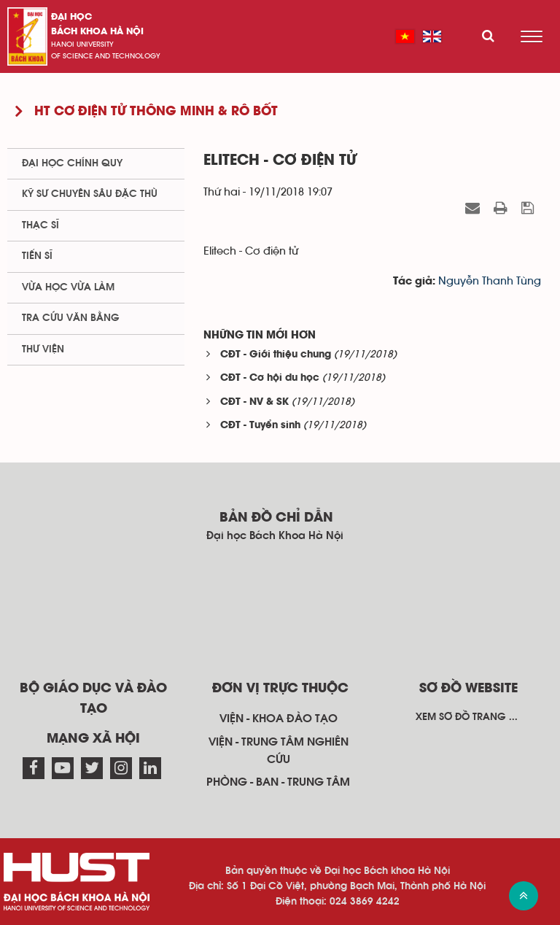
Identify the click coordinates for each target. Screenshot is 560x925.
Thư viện (43, 349)
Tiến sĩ (37, 256)
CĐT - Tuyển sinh (260, 426)
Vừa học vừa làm (68, 287)
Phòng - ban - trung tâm (278, 782)
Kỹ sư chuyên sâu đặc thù (90, 194)
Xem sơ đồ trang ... (467, 717)
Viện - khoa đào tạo (279, 719)
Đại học (71, 17)
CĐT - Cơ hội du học (270, 378)
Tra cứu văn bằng (71, 318)
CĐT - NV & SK (254, 402)
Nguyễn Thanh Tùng (490, 281)
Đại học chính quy (72, 163)
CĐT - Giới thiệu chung (276, 355)
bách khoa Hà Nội (97, 32)
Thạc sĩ (40, 225)
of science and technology (106, 56)
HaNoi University (82, 44)
